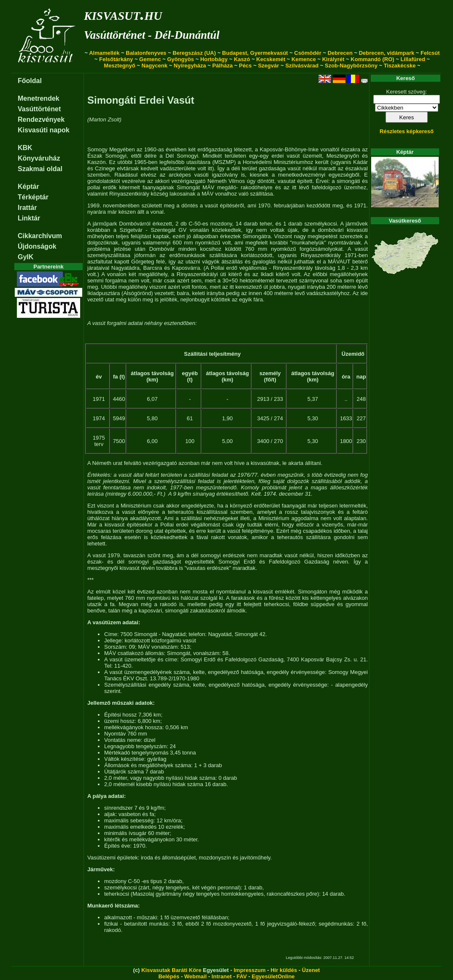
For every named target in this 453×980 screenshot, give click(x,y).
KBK (25, 148)
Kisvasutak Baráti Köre (171, 970)
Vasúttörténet (39, 109)
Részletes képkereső (407, 131)
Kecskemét (271, 59)
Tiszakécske (400, 66)
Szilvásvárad (302, 66)
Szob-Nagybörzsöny (351, 66)
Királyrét (333, 59)
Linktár (29, 218)
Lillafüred (413, 59)
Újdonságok (37, 246)
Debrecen (340, 53)
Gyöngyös (181, 59)
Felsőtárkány (116, 59)
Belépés (169, 976)
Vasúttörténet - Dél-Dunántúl (152, 35)
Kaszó (242, 59)
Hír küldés (284, 970)
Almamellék (104, 53)
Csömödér (308, 53)
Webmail (195, 976)
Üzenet (311, 970)
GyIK (26, 257)
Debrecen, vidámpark (387, 53)
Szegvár (269, 66)
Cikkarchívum (40, 236)
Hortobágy (214, 59)
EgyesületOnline (273, 976)
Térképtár (33, 197)
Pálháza (222, 66)
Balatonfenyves (146, 53)
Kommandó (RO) (372, 59)
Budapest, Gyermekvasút (255, 53)
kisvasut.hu (123, 14)
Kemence (304, 59)
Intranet (222, 976)
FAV (242, 976)
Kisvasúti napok (44, 130)
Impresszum (250, 970)
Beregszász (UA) (194, 53)
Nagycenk (155, 66)
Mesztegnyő (119, 66)
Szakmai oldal (40, 169)
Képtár (28, 187)
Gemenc (150, 59)
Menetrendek (39, 98)
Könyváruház (39, 158)
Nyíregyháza (190, 66)
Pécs (245, 66)
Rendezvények (41, 119)
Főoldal (30, 81)
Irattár (27, 208)
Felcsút (430, 53)
